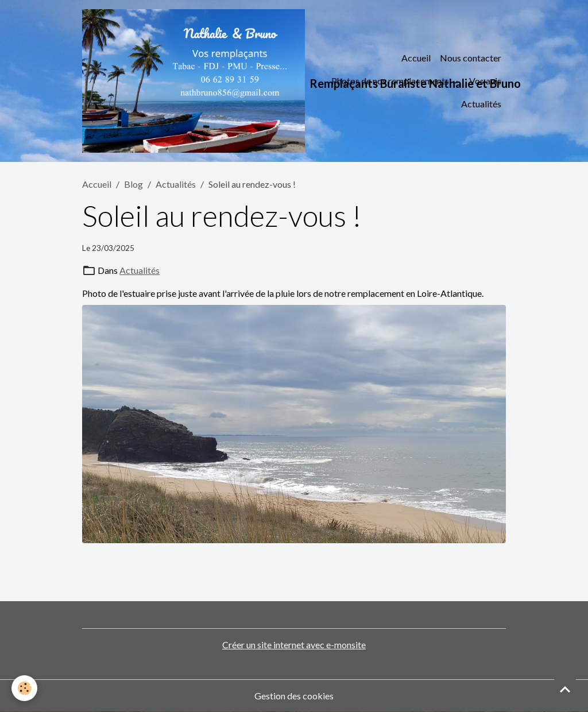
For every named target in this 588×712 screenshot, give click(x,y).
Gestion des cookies (294, 696)
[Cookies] (24, 688)
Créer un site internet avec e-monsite (294, 645)
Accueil (416, 58)
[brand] (199, 81)
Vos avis (485, 81)
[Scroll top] (565, 689)
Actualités (481, 104)
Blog (134, 184)
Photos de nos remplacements (391, 81)
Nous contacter (471, 58)
